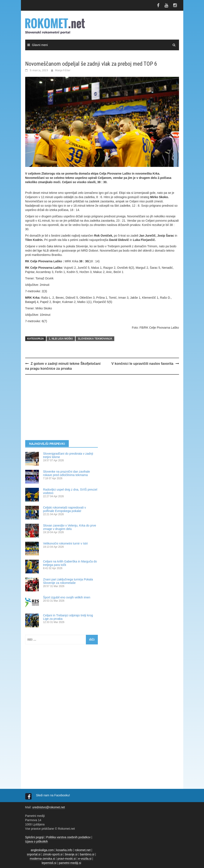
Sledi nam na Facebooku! (54, 795)
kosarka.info (64, 850)
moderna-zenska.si (42, 859)
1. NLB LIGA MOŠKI (61, 339)
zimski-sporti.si (53, 854)
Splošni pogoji (34, 837)
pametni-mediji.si (70, 863)
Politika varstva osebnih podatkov (68, 837)
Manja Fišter (63, 70)
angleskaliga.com (42, 850)
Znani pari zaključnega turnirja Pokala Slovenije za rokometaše (68, 581)
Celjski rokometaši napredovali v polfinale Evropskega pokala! (65, 509)
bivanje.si (71, 854)
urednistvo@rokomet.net (49, 807)
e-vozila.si (85, 859)
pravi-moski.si (67, 859)
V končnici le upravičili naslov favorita (142, 364)
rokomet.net (83, 850)
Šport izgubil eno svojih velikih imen (67, 597)
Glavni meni (40, 45)
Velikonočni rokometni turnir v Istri (65, 543)
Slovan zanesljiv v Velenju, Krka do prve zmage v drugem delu (70, 527)
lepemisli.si (49, 863)
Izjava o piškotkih (37, 841)
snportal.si (34, 854)
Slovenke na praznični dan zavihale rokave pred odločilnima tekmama (67, 473)
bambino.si (87, 854)
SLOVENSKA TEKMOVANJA (95, 339)
